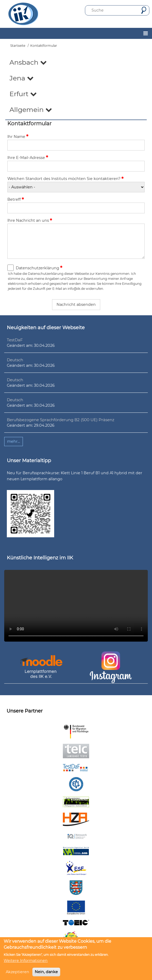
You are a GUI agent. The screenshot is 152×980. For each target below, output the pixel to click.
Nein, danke (46, 972)
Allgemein (31, 110)
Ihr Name (16, 137)
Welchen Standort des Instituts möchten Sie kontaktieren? (64, 179)
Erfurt (23, 94)
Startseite (18, 46)
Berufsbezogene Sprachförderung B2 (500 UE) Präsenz (61, 420)
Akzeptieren (17, 972)
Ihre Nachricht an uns (28, 220)
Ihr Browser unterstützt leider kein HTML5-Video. (76, 606)
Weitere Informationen (26, 961)
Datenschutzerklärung (37, 268)
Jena (22, 78)
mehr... (14, 441)
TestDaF (15, 340)
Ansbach (28, 62)
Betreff (14, 199)
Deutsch (15, 360)
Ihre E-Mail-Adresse (26, 158)
